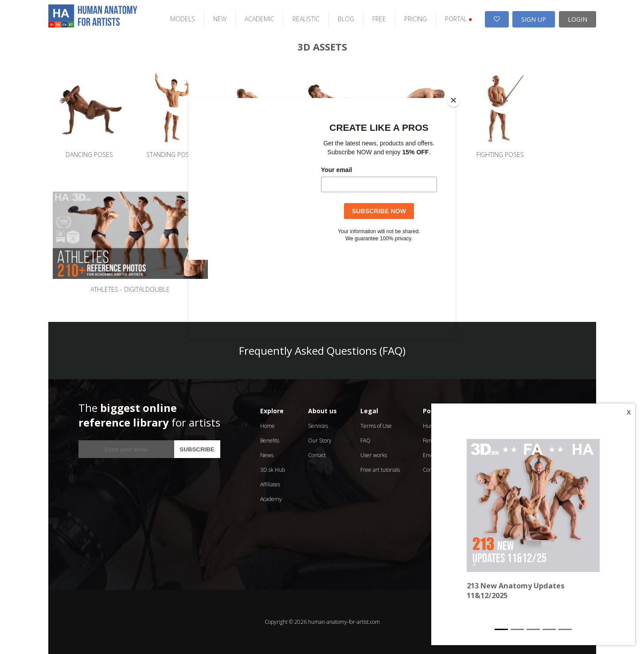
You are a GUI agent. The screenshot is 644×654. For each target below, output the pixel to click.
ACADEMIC (260, 19)
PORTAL (459, 19)
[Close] (453, 100)
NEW (220, 19)
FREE (379, 19)
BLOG (346, 19)
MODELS (183, 19)
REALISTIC (306, 19)
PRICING (416, 19)
